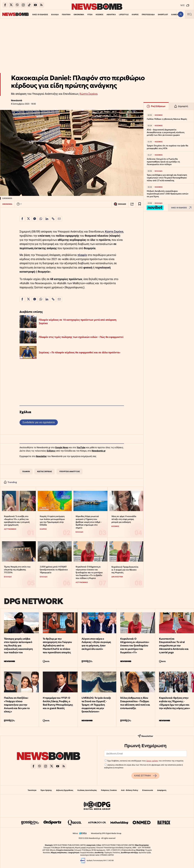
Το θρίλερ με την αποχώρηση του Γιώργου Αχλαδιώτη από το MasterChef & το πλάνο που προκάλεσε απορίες (57, 646)
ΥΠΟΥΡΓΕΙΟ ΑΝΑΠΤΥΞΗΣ (70, 471)
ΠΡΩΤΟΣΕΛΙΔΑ (140, 15)
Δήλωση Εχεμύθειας (65, 790)
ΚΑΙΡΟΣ (127, 15)
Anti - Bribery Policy (129, 790)
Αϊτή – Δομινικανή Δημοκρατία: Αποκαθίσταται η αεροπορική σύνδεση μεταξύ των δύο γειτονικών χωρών (166, 132)
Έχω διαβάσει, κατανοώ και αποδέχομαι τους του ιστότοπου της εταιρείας (145, 761)
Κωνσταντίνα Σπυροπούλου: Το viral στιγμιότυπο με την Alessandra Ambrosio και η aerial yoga (174, 646)
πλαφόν (82, 255)
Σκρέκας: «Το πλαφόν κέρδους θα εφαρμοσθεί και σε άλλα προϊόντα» (80, 352)
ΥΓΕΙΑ (82, 15)
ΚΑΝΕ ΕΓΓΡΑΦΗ (145, 776)
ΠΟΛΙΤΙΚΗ (58, 15)
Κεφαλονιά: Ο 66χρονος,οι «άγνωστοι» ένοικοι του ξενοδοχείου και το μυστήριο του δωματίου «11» (135, 646)
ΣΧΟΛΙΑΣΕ (120, 204)
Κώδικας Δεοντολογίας (87, 790)
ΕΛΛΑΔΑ (47, 15)
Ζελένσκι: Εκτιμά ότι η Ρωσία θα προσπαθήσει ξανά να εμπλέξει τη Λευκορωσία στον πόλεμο (163, 162)
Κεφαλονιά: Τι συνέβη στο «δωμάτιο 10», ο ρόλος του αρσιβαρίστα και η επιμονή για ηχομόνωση (17, 521)
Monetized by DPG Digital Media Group (106, 833)
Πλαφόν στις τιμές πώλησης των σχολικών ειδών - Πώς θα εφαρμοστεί (81, 337)
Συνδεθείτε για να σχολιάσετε (39, 422)
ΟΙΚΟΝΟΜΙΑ (71, 15)
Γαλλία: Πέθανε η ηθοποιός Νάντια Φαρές (167, 119)
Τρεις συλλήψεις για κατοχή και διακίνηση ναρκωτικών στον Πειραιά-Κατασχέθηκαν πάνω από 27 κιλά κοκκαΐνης (167, 178)
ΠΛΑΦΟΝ (26, 471)
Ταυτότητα (32, 790)
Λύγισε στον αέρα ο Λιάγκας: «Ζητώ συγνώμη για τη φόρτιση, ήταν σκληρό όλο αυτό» (96, 644)
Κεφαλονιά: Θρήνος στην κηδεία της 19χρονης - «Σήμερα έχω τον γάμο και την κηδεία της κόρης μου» (174, 703)
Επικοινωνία (148, 790)
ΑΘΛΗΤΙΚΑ (103, 15)
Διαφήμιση (162, 790)
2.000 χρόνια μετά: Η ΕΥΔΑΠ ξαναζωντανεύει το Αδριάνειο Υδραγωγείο (54, 569)
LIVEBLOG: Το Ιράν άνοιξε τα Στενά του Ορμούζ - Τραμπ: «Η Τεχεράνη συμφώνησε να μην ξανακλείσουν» (96, 705)
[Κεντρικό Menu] (189, 14)
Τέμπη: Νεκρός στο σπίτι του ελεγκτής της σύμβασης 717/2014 (17, 569)
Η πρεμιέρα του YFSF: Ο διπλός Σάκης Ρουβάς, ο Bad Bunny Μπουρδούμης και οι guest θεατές (58, 703)
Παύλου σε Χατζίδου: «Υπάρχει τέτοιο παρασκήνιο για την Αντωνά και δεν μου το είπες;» (17, 705)
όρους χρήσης (152, 761)
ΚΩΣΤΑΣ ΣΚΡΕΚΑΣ (45, 471)
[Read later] (140, 204)
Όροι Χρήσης (46, 790)
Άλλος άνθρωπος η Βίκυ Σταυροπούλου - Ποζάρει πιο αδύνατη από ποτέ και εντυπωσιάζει (135, 703)
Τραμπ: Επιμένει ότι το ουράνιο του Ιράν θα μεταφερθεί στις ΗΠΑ (168, 147)
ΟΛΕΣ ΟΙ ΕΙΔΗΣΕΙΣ (32, 15)
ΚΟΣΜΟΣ (91, 15)
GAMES (167, 15)
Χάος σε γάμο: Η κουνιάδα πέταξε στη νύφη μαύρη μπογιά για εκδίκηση (124, 519)
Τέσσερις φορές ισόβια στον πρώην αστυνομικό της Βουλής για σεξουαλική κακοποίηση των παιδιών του (18, 646)
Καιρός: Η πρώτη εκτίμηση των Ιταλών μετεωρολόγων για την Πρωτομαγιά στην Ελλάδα (52, 521)
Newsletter (41, 456)
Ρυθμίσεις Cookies (109, 790)
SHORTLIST (155, 15)
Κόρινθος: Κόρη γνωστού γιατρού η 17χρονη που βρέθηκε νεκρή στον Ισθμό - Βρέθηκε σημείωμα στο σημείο (89, 522)
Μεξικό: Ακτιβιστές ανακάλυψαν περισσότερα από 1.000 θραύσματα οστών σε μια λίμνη (168, 194)
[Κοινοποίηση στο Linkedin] (47, 219)
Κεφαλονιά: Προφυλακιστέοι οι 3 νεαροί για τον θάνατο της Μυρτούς (125, 570)
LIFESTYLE (116, 15)
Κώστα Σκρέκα (88, 94)
